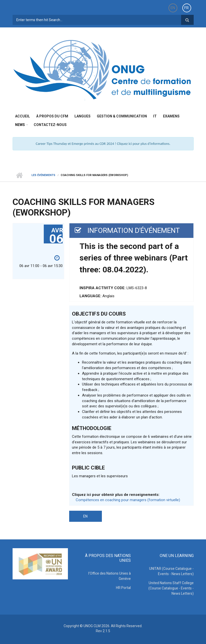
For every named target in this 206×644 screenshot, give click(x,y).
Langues (83, 116)
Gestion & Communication (122, 116)
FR (187, 8)
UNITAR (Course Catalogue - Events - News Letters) (171, 571)
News (20, 125)
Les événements (43, 175)
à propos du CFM (52, 116)
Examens (171, 116)
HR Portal (123, 588)
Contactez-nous (50, 125)
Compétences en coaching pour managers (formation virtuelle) (128, 500)
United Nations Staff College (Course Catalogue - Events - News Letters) (171, 588)
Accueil (23, 116)
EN (173, 8)
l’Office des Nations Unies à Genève (110, 576)
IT (155, 116)
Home (19, 175)
